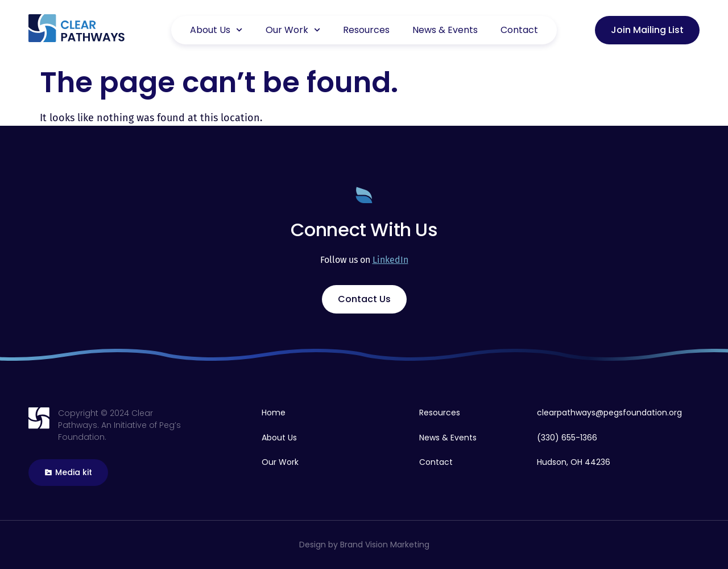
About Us (216, 30)
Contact (519, 30)
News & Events (445, 30)
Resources (366, 30)
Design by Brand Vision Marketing (364, 545)
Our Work (293, 30)
